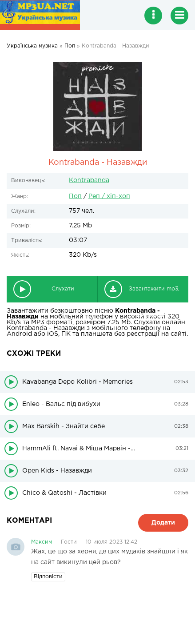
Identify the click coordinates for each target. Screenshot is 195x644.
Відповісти (48, 577)
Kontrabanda (89, 180)
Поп (75, 196)
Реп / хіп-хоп (109, 196)
